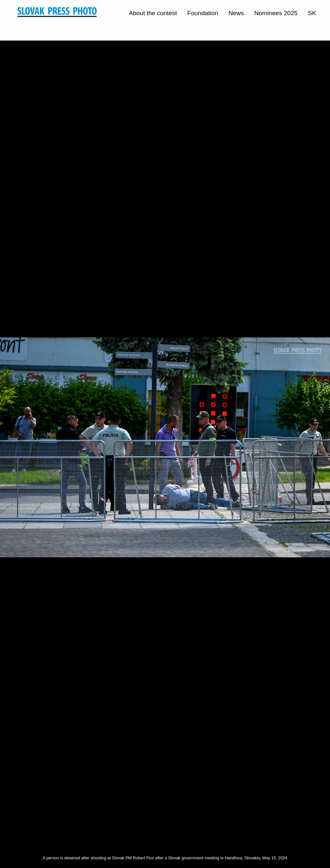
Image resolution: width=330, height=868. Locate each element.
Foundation (203, 13)
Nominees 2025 (276, 13)
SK (312, 13)
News (236, 13)
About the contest (153, 13)
